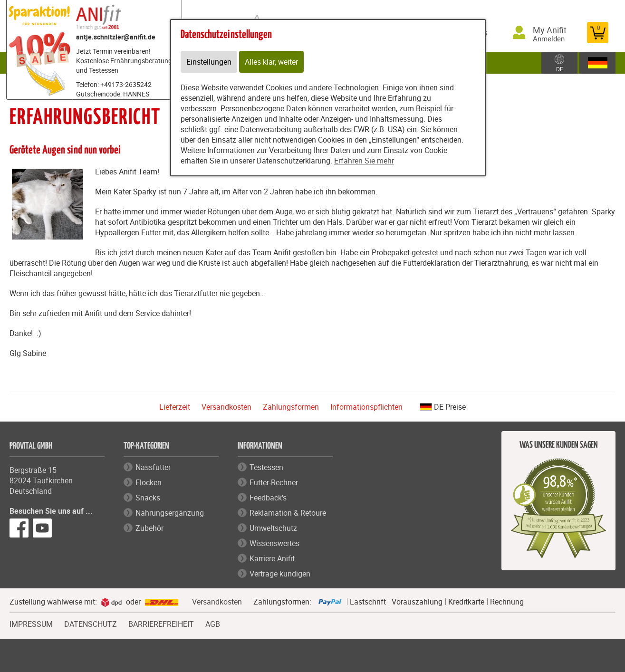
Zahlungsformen (291, 407)
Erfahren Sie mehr (364, 161)
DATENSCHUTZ (91, 623)
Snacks (148, 498)
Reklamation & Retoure (288, 513)
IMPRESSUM (31, 623)
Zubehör (149, 528)
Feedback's (268, 498)
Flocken (149, 482)
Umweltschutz (273, 528)
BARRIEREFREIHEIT (161, 623)
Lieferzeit (175, 407)
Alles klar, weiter (271, 62)
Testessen (266, 467)
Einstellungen (209, 62)
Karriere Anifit (272, 558)
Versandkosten (226, 407)
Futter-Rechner (274, 482)
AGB (213, 624)
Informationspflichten (366, 407)
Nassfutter (153, 467)
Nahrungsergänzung (170, 513)
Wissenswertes (274, 543)
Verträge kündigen (280, 574)
